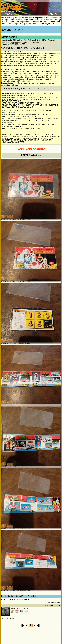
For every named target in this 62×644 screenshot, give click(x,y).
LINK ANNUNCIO (8, 619)
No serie (36, 42)
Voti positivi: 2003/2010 (37, 40)
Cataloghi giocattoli (9, 42)
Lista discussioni (53, 602)
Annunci (51, 40)
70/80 (24, 42)
